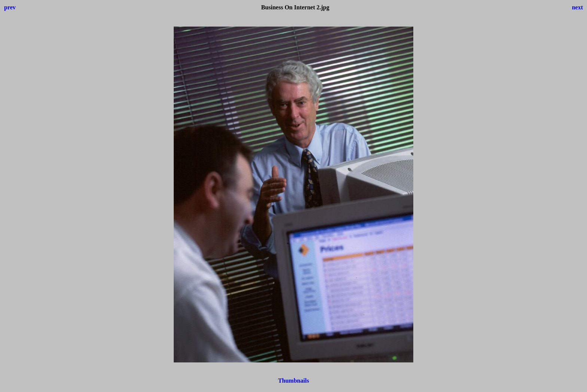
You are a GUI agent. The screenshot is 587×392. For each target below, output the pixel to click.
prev (10, 7)
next (577, 7)
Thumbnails (294, 381)
